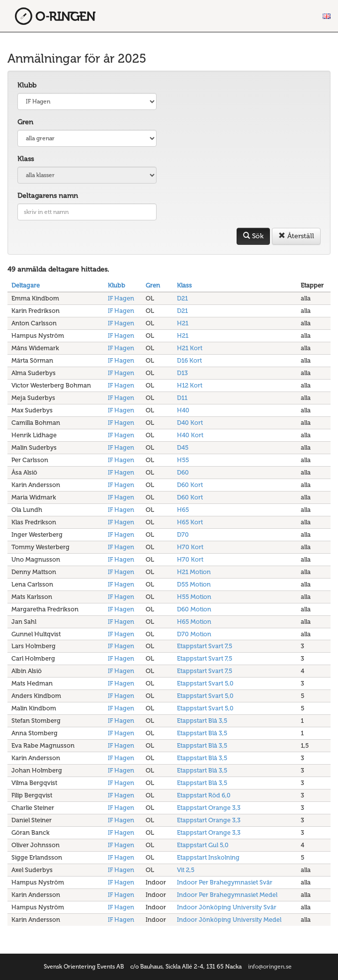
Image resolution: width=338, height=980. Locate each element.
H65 (183, 510)
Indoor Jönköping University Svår (227, 907)
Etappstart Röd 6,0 (204, 795)
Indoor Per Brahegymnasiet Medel (227, 895)
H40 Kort (190, 435)
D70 (183, 535)
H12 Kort (190, 385)
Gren (25, 122)
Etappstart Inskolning (208, 857)
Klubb (27, 85)
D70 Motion (194, 634)
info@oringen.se (270, 967)
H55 (183, 460)
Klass (26, 159)
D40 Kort (190, 423)
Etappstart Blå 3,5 (202, 721)
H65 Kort (190, 522)
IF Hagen (121, 298)
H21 (183, 323)
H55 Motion (194, 597)
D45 (183, 447)
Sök (253, 236)
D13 (182, 373)
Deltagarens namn (48, 196)
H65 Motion (194, 622)
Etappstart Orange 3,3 (209, 808)
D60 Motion (194, 609)
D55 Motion (194, 584)
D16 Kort (189, 360)
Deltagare (26, 285)
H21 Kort (190, 348)
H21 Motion (194, 572)
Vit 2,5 (186, 870)
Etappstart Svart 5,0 (205, 683)
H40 (183, 410)
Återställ (296, 236)
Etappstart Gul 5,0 (203, 845)
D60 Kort (190, 485)
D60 (183, 472)
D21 (182, 298)
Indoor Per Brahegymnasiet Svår (225, 882)
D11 (182, 398)
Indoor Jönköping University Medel (229, 920)
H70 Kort (190, 547)
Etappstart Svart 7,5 (205, 646)
